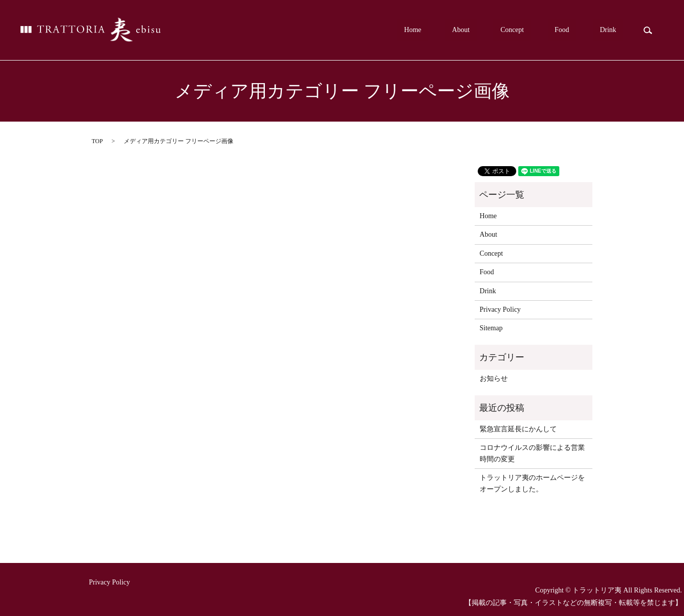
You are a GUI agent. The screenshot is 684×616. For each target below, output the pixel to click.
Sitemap (491, 328)
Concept (547, 30)
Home (476, 30)
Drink (615, 30)
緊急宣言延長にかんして (518, 429)
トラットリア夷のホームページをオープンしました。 (532, 483)
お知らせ (494, 379)
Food (583, 30)
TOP (97, 141)
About (510, 30)
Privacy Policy (500, 310)
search (647, 30)
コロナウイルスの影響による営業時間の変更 (532, 453)
